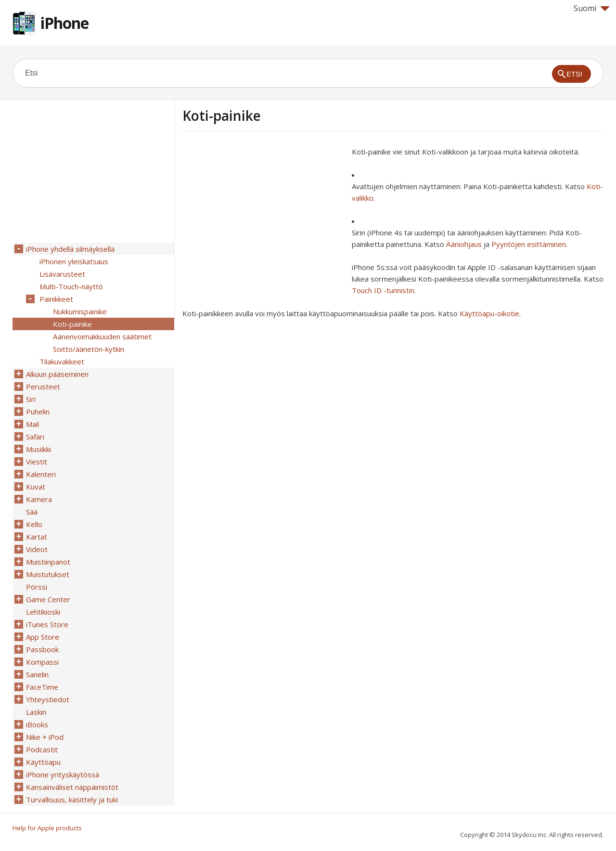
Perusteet (43, 387)
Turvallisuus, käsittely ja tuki (72, 799)
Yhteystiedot (48, 699)
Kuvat (36, 487)
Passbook (42, 649)
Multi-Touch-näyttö (71, 286)
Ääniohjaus (464, 244)
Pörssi (37, 587)
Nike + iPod (45, 737)
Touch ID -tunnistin (383, 290)
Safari (35, 437)
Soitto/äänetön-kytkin (89, 349)
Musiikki (38, 449)
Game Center (48, 599)
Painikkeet (56, 299)
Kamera (39, 499)
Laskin (36, 712)
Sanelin (37, 674)
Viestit (37, 462)
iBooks (37, 724)
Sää (32, 512)
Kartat (37, 537)
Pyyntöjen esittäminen (529, 244)
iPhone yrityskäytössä (63, 774)
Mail (32, 424)
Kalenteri (41, 474)
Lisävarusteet (62, 274)
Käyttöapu (43, 762)
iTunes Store (47, 624)
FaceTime (42, 687)
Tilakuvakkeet (62, 361)
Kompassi (42, 662)
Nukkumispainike (80, 311)
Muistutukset (48, 574)
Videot (37, 549)
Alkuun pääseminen (57, 374)
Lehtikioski (43, 612)
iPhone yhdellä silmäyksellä (70, 249)
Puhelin (38, 412)
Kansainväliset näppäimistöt (72, 787)
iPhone (64, 23)
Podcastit (42, 749)
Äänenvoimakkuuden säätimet (102, 336)
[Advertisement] (263, 213)
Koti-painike (72, 324)
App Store (43, 637)
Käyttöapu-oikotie (489, 313)
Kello (34, 524)
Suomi (592, 8)
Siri (31, 399)
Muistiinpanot (48, 562)
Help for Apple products (47, 828)
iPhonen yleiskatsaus (74, 261)
